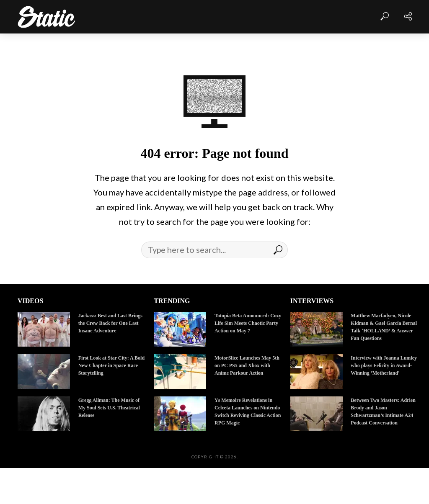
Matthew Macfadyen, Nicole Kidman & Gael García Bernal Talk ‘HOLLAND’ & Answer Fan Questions (384, 327)
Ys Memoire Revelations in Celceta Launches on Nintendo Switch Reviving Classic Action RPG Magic (248, 411)
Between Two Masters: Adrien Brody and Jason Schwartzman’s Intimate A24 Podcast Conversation (383, 411)
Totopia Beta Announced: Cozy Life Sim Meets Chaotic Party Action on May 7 (248, 323)
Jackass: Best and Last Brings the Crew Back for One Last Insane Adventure (110, 323)
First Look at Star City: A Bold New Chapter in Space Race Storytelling (111, 365)
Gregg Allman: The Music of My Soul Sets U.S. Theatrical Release (109, 408)
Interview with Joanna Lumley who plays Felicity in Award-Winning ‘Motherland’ (384, 365)
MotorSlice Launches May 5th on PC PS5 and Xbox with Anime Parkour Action (247, 365)
